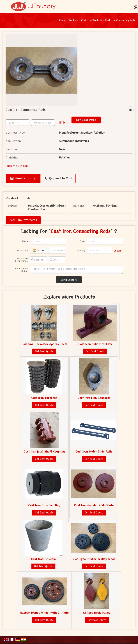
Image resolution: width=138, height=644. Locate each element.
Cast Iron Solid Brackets (95, 344)
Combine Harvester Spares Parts (44, 344)
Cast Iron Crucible (43, 559)
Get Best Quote (44, 351)
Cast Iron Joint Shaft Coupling (44, 452)
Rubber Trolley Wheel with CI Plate (44, 613)
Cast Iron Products (92, 20)
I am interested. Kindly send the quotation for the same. (77, 270)
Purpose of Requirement (22, 260)
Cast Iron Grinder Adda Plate (94, 505)
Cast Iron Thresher (44, 398)
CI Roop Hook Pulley (97, 613)
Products (73, 20)
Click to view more (17, 166)
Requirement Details (22, 270)
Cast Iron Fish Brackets (94, 398)
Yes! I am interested (23, 220)
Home (62, 20)
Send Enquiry (23, 178)
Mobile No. (23, 251)
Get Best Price (86, 120)
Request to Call (58, 178)
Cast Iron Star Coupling (44, 505)
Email (82, 241)
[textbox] (43, 123)
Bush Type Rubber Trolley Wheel (94, 559)
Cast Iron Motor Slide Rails (94, 452)
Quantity (81, 251)
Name (25, 241)
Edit (64, 123)
